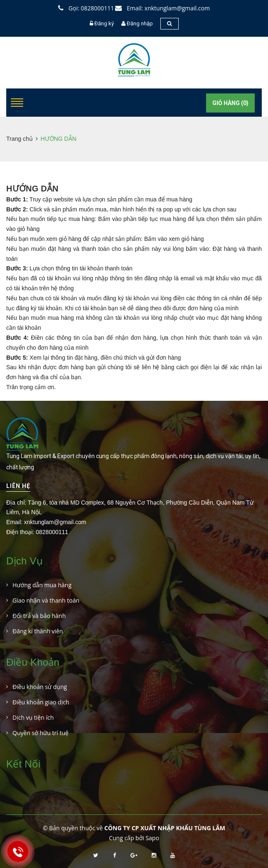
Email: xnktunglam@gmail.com (162, 8)
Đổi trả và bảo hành (39, 616)
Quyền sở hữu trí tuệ (41, 733)
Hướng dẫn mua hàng (42, 585)
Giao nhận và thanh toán (46, 600)
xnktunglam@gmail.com (55, 522)
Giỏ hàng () (230, 103)
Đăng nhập (140, 23)
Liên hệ (18, 486)
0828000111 (52, 532)
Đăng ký (104, 23)
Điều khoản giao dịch (41, 702)
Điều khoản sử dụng (40, 687)
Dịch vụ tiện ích (33, 717)
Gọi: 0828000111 (86, 8)
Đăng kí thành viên (38, 631)
